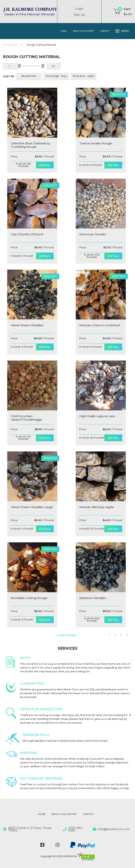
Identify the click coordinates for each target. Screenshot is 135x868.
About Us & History (83, 31)
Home (64, 31)
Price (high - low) (56, 76)
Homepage (10, 45)
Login (79, 9)
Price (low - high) (83, 76)
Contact (105, 31)
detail (45, 165)
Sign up (79, 15)
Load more (66, 635)
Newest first (29, 76)
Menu (122, 31)
